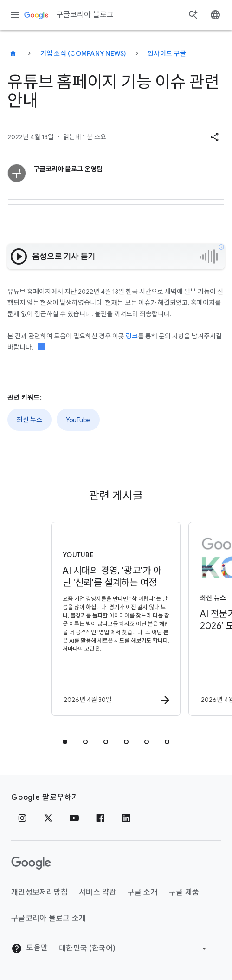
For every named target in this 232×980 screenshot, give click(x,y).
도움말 (29, 948)
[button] (214, 137)
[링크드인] (126, 818)
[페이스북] (100, 818)
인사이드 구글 (167, 53)
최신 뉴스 (29, 420)
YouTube (78, 420)
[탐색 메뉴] (15, 15)
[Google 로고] (31, 863)
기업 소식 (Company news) (83, 53)
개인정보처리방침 (39, 892)
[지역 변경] (134, 948)
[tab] (65, 742)
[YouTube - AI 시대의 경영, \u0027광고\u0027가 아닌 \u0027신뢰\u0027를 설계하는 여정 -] (116, 619)
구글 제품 (184, 892)
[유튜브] (74, 818)
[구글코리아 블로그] (13, 53)
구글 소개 (143, 892)
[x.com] (48, 818)
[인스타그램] (22, 818)
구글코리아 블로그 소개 (48, 918)
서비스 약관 (98, 892)
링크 (132, 336)
